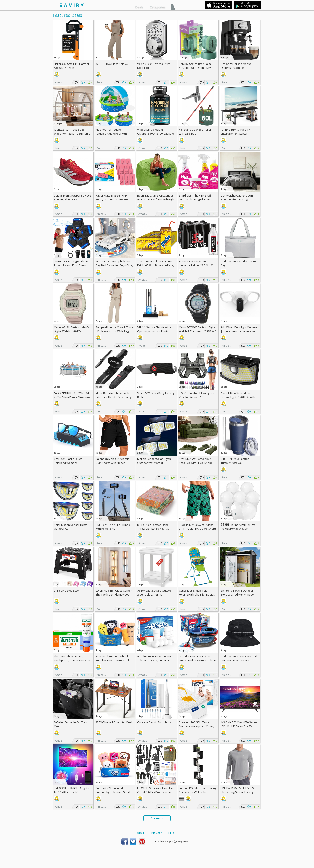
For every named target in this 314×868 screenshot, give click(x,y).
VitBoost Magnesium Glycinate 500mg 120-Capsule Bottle (156, 134)
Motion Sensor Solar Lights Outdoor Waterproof (154, 461)
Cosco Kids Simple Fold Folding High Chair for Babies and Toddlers (197, 594)
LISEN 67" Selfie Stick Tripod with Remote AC (113, 527)
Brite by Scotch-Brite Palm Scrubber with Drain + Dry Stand (195, 68)
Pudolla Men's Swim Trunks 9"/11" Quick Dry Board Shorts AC (198, 529)
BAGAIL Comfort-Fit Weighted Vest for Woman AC (197, 395)
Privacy (157, 833)
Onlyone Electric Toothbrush (155, 722)
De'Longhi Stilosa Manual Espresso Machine (236, 66)
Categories (158, 7)
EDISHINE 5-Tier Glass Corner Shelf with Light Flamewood (114, 593)
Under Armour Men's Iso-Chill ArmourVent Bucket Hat (239, 658)
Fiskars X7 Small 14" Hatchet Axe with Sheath (71, 66)
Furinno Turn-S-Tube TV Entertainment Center (235, 132)
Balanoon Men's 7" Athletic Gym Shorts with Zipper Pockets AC (112, 463)
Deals (139, 7)
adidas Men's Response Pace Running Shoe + (72, 197)
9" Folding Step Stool (67, 591)
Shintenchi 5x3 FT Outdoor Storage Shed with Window (238, 593)
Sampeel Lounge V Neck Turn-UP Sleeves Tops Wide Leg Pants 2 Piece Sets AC (114, 331)
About (142, 833)
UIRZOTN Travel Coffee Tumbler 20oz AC (235, 461)
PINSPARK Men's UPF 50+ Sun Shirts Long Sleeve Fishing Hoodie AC (239, 792)
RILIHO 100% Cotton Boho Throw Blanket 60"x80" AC (153, 527)
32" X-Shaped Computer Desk (114, 722)
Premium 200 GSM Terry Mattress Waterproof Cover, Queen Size (197, 726)
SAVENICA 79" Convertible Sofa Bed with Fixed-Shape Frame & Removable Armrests (198, 463)
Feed (170, 833)
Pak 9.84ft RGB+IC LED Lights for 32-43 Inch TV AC (71, 790)
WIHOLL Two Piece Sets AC (112, 64)
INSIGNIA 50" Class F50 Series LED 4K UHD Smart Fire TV (239, 724)
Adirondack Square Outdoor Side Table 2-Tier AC (155, 593)
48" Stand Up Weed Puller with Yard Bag (195, 132)
